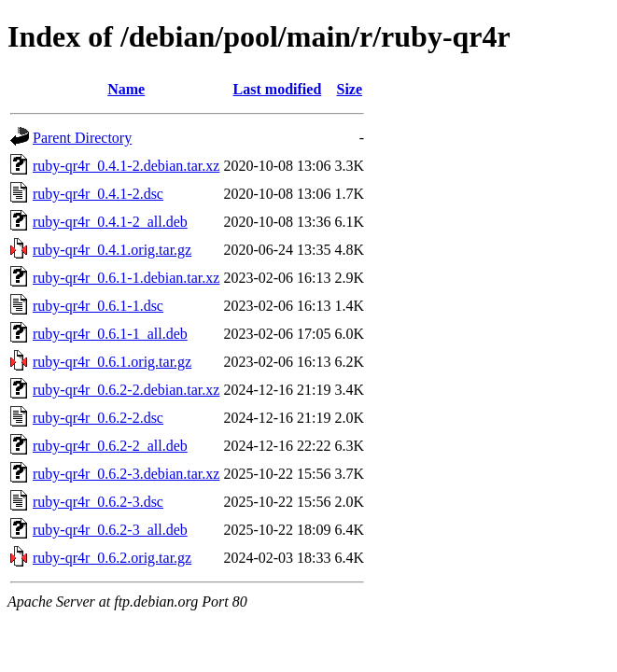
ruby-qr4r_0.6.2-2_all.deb (110, 446)
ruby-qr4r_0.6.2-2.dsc (98, 418)
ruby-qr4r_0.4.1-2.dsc (98, 194)
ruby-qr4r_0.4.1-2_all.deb (110, 222)
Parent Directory (82, 138)
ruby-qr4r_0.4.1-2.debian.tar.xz (126, 166)
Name (126, 89)
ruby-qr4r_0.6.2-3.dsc (98, 502)
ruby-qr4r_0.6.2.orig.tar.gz (112, 558)
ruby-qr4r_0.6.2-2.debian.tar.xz (126, 390)
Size (350, 89)
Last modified (278, 89)
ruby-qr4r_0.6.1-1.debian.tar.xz (126, 278)
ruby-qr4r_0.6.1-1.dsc (98, 306)
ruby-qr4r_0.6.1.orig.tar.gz (112, 362)
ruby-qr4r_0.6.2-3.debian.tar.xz (126, 474)
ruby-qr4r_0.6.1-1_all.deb (110, 334)
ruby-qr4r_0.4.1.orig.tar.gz (112, 250)
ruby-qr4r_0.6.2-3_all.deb (110, 530)
